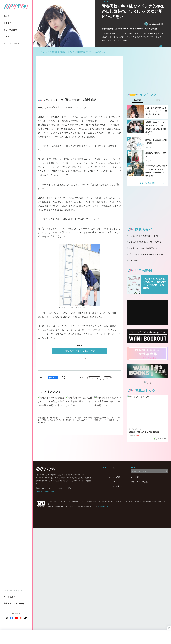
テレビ (108, 378)
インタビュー (95, 378)
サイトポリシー (59, 488)
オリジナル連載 (10, 30)
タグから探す (9, 597)
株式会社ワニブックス (43, 488)
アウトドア (155, 242)
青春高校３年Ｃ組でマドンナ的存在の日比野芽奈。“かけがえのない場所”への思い (79, 52)
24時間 (137, 100)
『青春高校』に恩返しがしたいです (79, 351)
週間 (158, 100)
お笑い (133, 261)
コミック (8, 37)
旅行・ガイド (150, 236)
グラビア (8, 23)
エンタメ (8, 16)
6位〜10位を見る (148, 183)
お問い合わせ (71, 488)
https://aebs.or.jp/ (103, 507)
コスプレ (152, 248)
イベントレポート (11, 43)
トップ (38, 52)
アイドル (148, 254)
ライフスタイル (137, 242)
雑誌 (160, 254)
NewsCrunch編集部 (154, 24)
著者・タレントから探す (14, 603)
